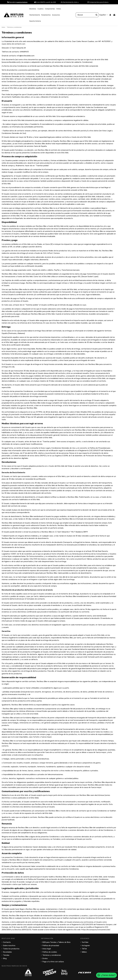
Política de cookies (50, 952)
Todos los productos (11, 949)
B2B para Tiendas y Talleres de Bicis (56, 942)
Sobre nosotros (9, 946)
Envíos (45, 958)
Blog (5, 958)
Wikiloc (84, 952)
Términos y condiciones (52, 955)
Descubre (17, 2)
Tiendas (6, 955)
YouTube (85, 942)
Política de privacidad (51, 946)
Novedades (7, 952)
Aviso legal (47, 949)
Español (104, 15)
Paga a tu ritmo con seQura (53, 962)
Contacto (7, 942)
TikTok (84, 949)
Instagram (86, 946)
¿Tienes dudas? (106, 975)
